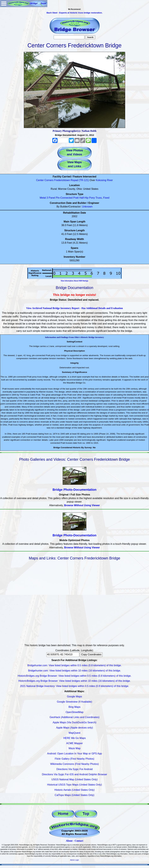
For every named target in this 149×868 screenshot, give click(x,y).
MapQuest (74, 733)
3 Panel (51, 198)
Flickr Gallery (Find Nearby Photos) (74, 759)
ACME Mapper (75, 743)
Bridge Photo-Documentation (74, 490)
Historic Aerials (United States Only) (74, 790)
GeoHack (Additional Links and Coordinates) (74, 717)
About (69, 841)
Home (63, 814)
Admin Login (74, 860)
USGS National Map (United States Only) (75, 779)
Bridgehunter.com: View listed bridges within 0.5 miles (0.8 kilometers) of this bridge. (74, 665)
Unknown (87, 207)
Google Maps (74, 697)
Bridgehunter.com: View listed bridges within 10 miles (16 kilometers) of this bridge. (74, 671)
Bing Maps (74, 707)
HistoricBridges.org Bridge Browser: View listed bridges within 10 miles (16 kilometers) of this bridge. (74, 681)
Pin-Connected (64, 198)
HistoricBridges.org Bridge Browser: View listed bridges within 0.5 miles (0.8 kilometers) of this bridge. (74, 676)
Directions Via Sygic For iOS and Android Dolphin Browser (74, 774)
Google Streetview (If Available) (75, 702)
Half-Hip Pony (87, 198)
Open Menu (4, 4)
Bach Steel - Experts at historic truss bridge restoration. (74, 13)
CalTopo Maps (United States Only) (75, 795)
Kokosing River (104, 180)
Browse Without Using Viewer (82, 505)
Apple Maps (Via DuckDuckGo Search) (74, 722)
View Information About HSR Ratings (74, 281)
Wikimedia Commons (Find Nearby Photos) (74, 764)
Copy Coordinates (91, 654)
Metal (43, 198)
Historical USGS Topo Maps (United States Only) (75, 785)
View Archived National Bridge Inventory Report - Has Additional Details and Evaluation (74, 308)
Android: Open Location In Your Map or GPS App (75, 754)
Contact (79, 841)
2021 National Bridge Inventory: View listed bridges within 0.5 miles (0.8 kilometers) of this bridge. (75, 686)
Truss (99, 198)
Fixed (106, 198)
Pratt (76, 198)
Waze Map (74, 748)
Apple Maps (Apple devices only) (74, 728)
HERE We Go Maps (74, 738)
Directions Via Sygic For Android (74, 769)
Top (86, 814)
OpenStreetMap (75, 712)
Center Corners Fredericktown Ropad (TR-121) (63, 180)
